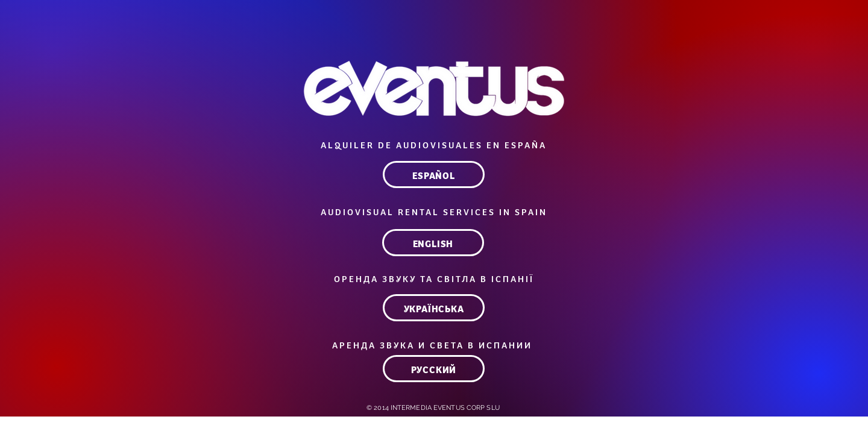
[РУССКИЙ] (434, 369)
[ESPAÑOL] (434, 175)
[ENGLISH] (433, 243)
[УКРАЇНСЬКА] (434, 308)
